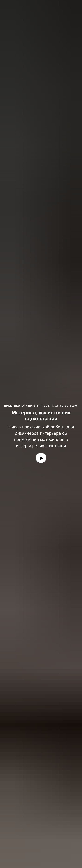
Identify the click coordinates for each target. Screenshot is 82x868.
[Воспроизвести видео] (41, 458)
